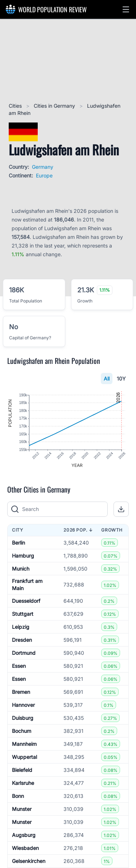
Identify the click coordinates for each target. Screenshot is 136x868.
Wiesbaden (25, 848)
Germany (43, 167)
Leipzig (21, 627)
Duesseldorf (26, 601)
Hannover (23, 705)
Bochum (22, 731)
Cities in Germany (55, 106)
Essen (19, 666)
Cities (16, 106)
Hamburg (23, 556)
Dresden (22, 640)
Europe (44, 175)
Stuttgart (23, 614)
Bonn (18, 796)
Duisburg (23, 718)
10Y (121, 379)
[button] (126, 9)
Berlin (18, 543)
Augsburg (24, 835)
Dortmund (24, 653)
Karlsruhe (23, 783)
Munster (22, 809)
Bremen (21, 692)
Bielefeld (22, 770)
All (107, 379)
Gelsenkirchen (29, 861)
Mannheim (24, 744)
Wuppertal (24, 757)
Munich (21, 569)
